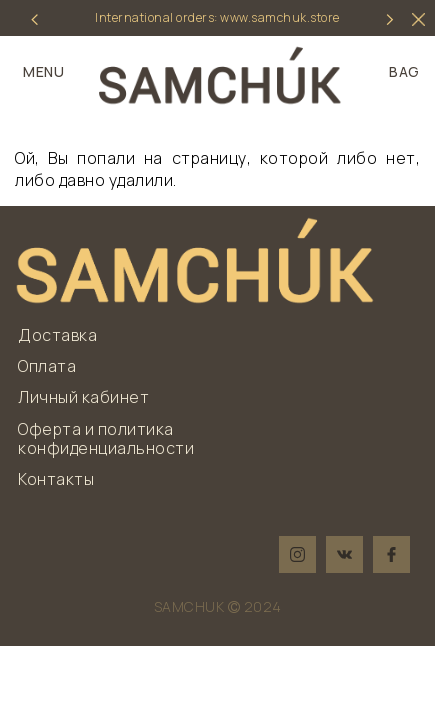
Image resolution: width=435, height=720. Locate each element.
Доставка (57, 335)
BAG (404, 72)
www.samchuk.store (280, 17)
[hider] (418, 19)
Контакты (56, 479)
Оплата (47, 366)
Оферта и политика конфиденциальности (106, 438)
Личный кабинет (83, 397)
